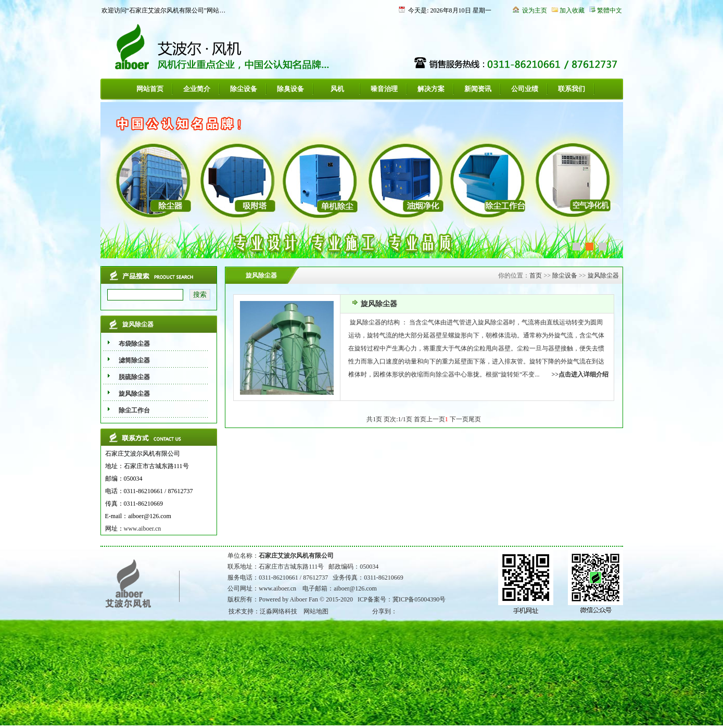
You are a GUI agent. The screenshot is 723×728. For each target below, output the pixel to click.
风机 (337, 89)
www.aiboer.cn (143, 529)
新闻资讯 (478, 89)
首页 (536, 275)
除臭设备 (290, 89)
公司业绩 (525, 89)
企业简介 (197, 89)
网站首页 (150, 89)
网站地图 (316, 611)
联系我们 (572, 89)
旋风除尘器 (603, 275)
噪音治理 (384, 89)
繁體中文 (610, 10)
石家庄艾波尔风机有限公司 (296, 556)
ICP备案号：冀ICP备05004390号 (402, 599)
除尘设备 (244, 89)
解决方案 (431, 89)
